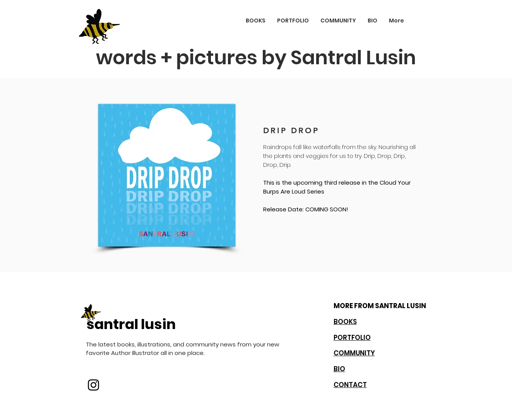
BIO (339, 369)
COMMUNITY (354, 353)
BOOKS (345, 322)
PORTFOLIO (352, 338)
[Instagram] (93, 385)
